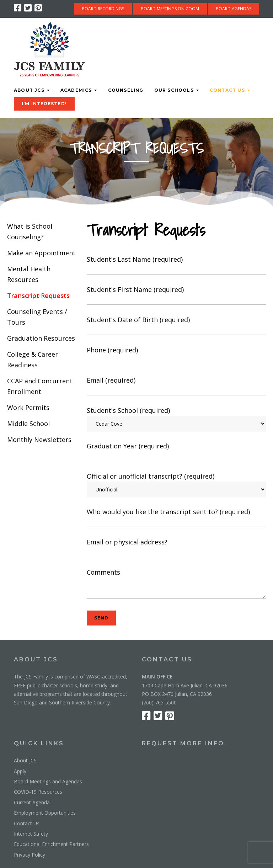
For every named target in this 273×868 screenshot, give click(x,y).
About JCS (29, 90)
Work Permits (28, 408)
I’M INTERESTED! (44, 104)
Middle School (28, 424)
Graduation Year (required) (176, 452)
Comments (176, 585)
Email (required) (176, 386)
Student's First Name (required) (176, 295)
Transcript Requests (38, 295)
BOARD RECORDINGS (103, 9)
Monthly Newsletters (39, 440)
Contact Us (227, 90)
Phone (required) (176, 356)
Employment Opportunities (45, 813)
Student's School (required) (176, 419)
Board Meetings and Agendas (48, 781)
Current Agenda (32, 802)
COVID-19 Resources (38, 792)
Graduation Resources (41, 338)
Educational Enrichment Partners (51, 844)
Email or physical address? (176, 548)
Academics (76, 90)
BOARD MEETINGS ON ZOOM (170, 9)
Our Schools (174, 90)
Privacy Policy (30, 855)
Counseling (126, 90)
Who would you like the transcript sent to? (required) (176, 518)
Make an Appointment (41, 253)
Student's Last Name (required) (176, 265)
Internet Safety (31, 834)
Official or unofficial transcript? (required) (176, 485)
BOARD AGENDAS (234, 9)
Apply (20, 771)
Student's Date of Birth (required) (176, 326)
